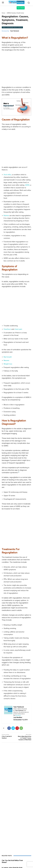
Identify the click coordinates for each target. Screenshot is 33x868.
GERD (27, 185)
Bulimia (6, 216)
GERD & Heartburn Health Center (15, 13)
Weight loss (8, 364)
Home (3, 13)
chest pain (18, 329)
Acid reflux (7, 175)
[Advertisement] (16, 69)
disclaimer (18, 716)
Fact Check (21, 8)
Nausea (6, 360)
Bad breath (8, 357)
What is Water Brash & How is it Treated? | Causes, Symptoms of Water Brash (25, 738)
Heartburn (7, 329)
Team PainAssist (14, 31)
